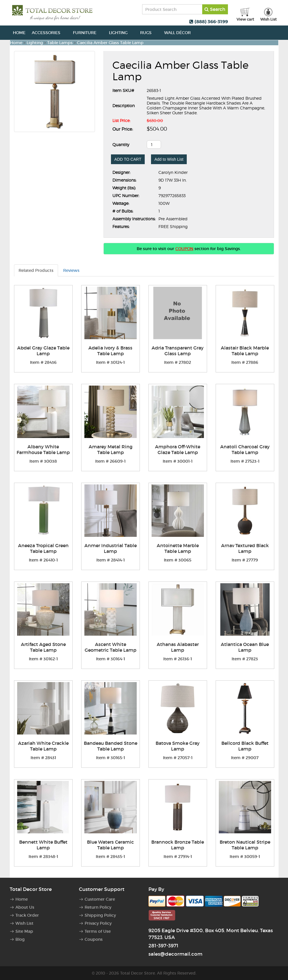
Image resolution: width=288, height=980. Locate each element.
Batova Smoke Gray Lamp (178, 746)
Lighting (121, 33)
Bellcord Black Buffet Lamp (245, 746)
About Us (25, 907)
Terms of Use (98, 931)
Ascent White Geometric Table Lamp (111, 647)
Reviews (71, 270)
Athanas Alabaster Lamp (178, 647)
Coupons (94, 939)
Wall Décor (181, 33)
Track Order (27, 915)
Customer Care (100, 899)
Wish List (24, 923)
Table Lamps (60, 43)
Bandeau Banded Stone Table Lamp (111, 746)
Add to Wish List (169, 159)
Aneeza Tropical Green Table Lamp (43, 548)
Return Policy (98, 907)
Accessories (49, 33)
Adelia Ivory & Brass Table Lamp (110, 351)
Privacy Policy (98, 923)
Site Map (24, 931)
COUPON (184, 249)
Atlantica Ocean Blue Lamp (245, 647)
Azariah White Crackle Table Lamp (43, 746)
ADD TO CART (128, 159)
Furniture (88, 33)
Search (215, 9)
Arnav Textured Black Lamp (245, 548)
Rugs (149, 33)
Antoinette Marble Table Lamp (178, 548)
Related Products (36, 270)
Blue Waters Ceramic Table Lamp (110, 845)
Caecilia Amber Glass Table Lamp (110, 43)
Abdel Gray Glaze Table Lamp (43, 351)
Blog (20, 939)
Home (19, 33)
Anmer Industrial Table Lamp (111, 548)
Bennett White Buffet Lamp (43, 845)
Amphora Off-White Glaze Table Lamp (178, 449)
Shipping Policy (100, 915)
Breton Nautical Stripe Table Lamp (245, 845)
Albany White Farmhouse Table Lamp (43, 449)
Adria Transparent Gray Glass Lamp (178, 351)
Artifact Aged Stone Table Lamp (43, 647)
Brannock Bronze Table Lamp (178, 845)
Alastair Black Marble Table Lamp (245, 351)
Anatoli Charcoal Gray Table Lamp (245, 449)
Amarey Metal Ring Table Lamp (111, 449)
